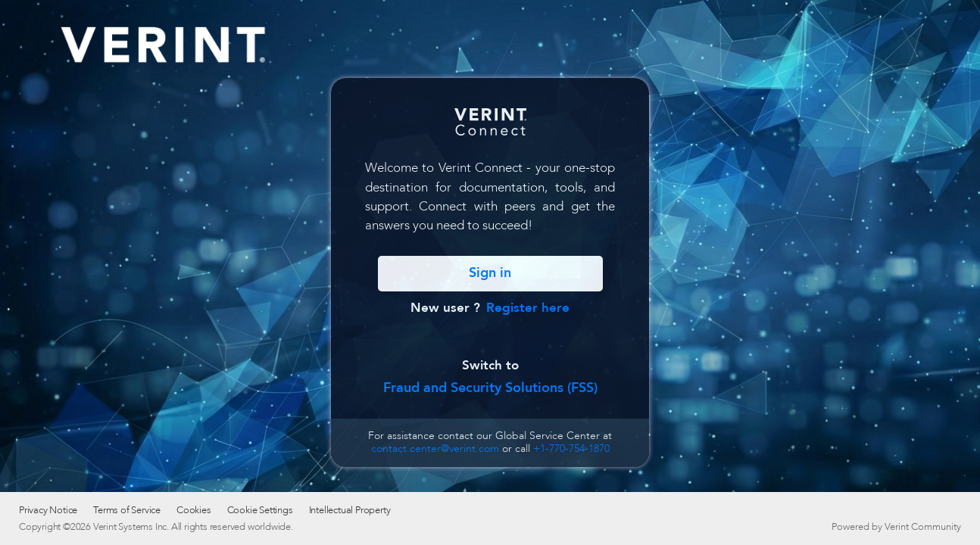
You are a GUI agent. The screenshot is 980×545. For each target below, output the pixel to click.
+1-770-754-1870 (571, 448)
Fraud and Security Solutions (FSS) (490, 388)
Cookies (194, 510)
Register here (528, 308)
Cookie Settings (260, 510)
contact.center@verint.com (435, 448)
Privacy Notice (48, 510)
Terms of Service (127, 510)
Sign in (490, 273)
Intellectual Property (350, 510)
